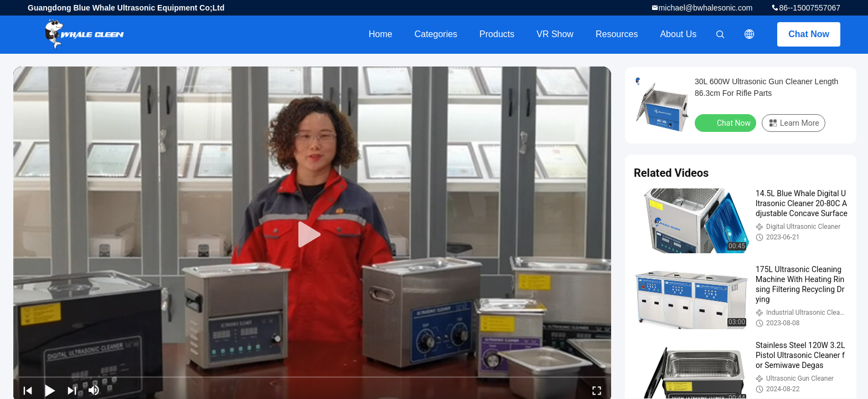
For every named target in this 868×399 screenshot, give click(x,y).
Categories (436, 34)
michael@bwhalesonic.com (706, 8)
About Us (678, 34)
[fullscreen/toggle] (597, 390)
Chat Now (809, 34)
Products (497, 34)
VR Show (555, 34)
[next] (72, 390)
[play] (312, 235)
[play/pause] (50, 390)
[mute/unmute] (94, 390)
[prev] (28, 390)
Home (381, 34)
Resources (617, 34)
